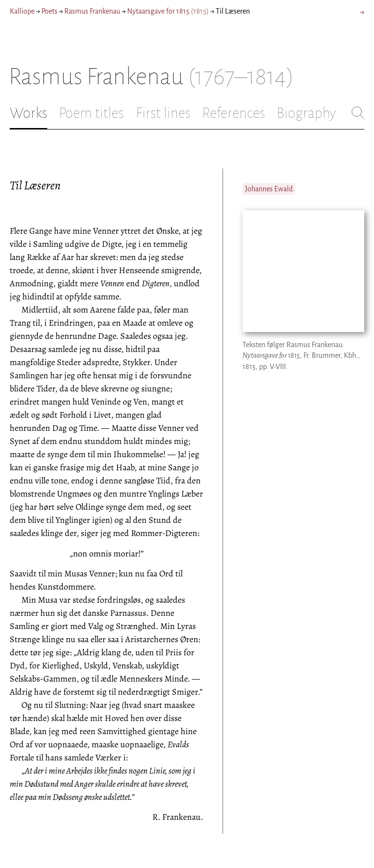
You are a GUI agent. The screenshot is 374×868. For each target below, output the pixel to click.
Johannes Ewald (269, 189)
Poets (49, 11)
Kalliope (22, 11)
